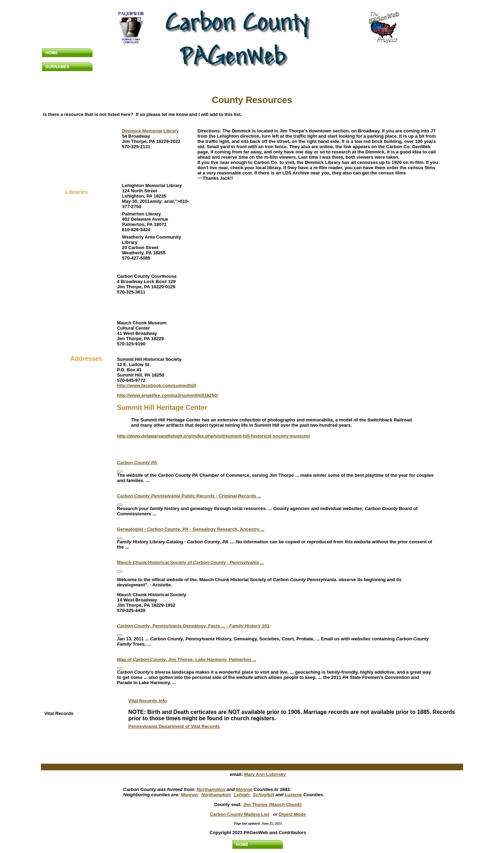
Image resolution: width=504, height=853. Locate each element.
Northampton (211, 789)
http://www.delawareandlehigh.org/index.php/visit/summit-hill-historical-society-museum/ (213, 436)
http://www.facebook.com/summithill (156, 386)
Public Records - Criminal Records (189, 496)
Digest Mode (292, 814)
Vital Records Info (147, 701)
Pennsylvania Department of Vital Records (174, 726)
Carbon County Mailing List (240, 814)
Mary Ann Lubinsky (265, 774)
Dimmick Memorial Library (151, 131)
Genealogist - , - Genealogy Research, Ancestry (191, 529)
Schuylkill (263, 795)
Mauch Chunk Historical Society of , (190, 562)
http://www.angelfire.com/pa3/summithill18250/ (167, 395)
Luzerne (293, 795)
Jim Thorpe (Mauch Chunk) (272, 804)
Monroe (244, 789)
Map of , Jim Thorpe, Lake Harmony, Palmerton (187, 659)
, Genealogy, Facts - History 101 (193, 626)
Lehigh (241, 795)
